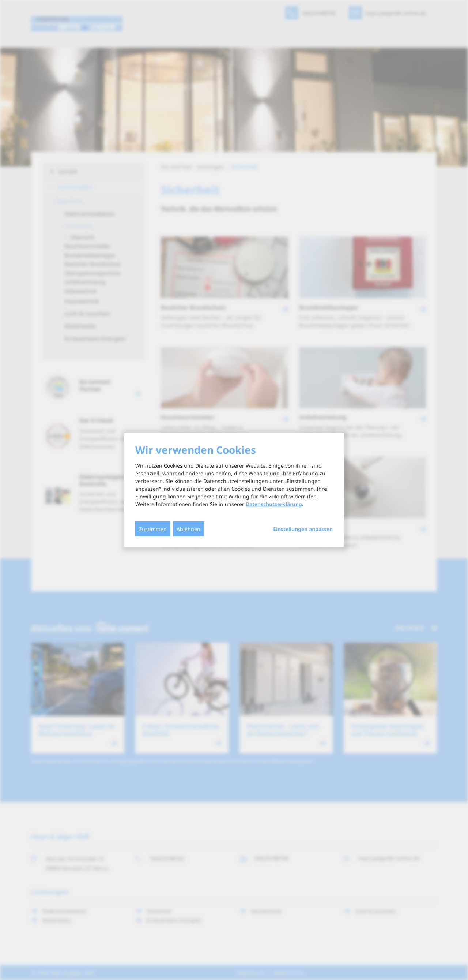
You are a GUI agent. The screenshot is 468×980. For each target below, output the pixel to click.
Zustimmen (153, 529)
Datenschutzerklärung (274, 504)
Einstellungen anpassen (303, 529)
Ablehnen (188, 529)
